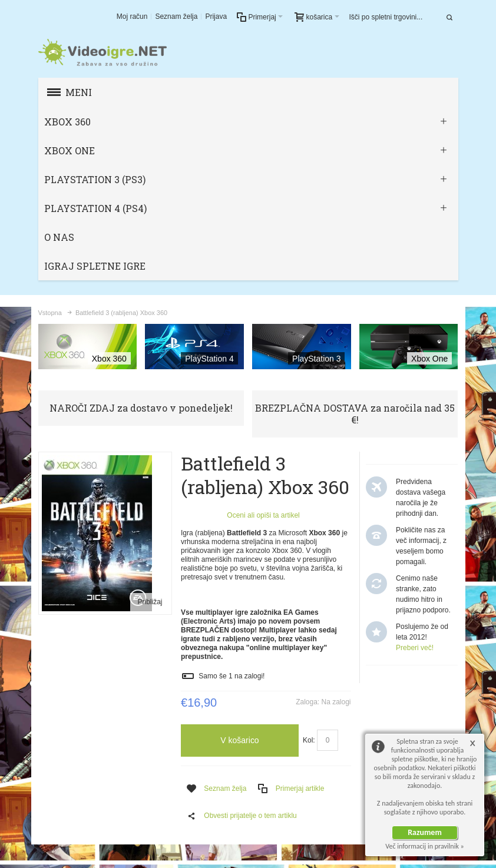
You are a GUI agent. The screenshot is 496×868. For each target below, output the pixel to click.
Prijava (216, 16)
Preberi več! (415, 648)
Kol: (309, 740)
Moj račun (132, 16)
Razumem (425, 832)
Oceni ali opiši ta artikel (263, 515)
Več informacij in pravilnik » (425, 846)
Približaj (150, 602)
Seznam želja (176, 16)
